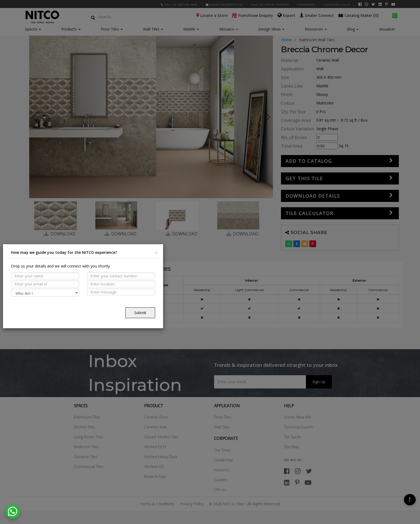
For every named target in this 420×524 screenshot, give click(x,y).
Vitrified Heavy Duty (161, 457)
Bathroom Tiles (87, 417)
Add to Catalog (309, 161)
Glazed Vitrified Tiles (161, 437)
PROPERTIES (49, 284)
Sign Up (319, 382)
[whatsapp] (395, 15)
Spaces (31, 29)
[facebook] (360, 4)
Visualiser (387, 29)
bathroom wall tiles (317, 40)
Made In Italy (155, 476)
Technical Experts (299, 427)
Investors (222, 470)
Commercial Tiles (89, 467)
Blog (353, 29)
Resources (316, 29)
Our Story (222, 450)
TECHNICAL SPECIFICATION (63, 305)
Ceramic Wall (155, 427)
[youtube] (393, 4)
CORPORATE (306, 5)
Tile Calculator (309, 213)
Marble (191, 29)
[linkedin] (380, 4)
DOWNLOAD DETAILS (313, 196)
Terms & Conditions (157, 504)
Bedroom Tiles (87, 447)
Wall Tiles (153, 29)
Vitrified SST (154, 467)
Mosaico (229, 29)
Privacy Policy (192, 504)
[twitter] (373, 4)
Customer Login (337, 5)
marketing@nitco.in (224, 5)
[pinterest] (387, 4)
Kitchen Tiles (85, 427)
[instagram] (366, 4)
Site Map (292, 447)
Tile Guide (292, 437)
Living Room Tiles (89, 437)
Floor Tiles (112, 29)
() (359, 15)
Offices (220, 490)
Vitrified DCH (155, 447)
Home (286, 40)
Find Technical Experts (270, 5)
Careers (221, 480)
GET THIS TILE (304, 178)
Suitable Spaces (54, 294)
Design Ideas (271, 29)
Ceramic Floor (156, 417)
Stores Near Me (297, 417)
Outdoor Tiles (86, 457)
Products (69, 29)
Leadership (224, 460)
